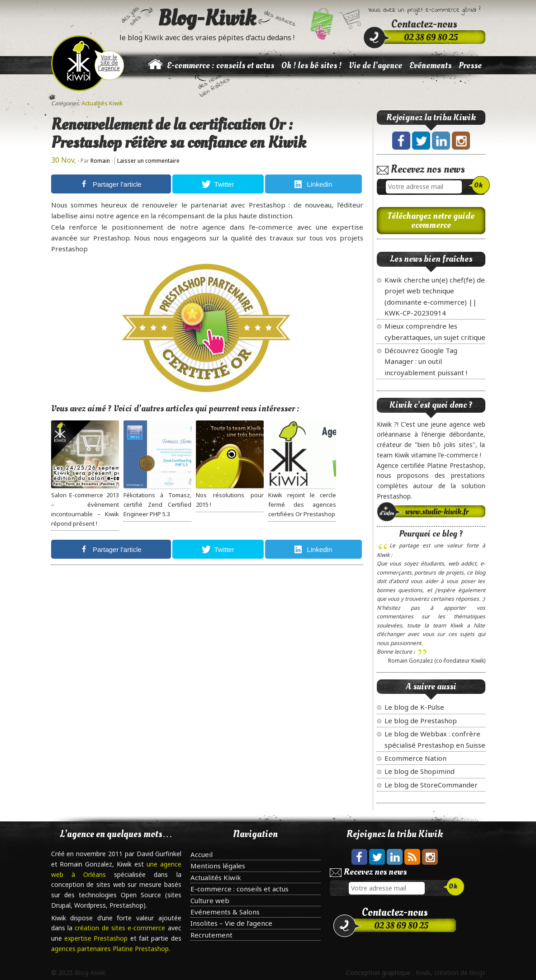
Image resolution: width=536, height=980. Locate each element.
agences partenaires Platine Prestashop (110, 949)
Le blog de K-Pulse (414, 707)
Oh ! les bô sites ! (311, 66)
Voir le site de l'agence (109, 63)
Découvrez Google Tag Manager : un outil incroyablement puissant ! (426, 361)
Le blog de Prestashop (421, 721)
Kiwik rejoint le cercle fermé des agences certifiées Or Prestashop (302, 504)
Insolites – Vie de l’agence (231, 923)
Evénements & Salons (225, 912)
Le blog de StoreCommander (431, 785)
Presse (470, 66)
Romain (100, 161)
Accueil (202, 854)
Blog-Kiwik (207, 18)
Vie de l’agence (375, 66)
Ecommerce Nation (415, 758)
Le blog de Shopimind (420, 771)
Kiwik (423, 973)
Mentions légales (218, 866)
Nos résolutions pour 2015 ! (230, 500)
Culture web (210, 900)
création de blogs (460, 973)
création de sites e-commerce (121, 928)
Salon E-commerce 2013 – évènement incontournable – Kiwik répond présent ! (85, 509)
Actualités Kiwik (102, 103)
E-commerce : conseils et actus (221, 66)
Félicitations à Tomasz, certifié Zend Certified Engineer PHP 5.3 (157, 504)
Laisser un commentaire (148, 161)
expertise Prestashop (97, 938)
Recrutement (211, 935)
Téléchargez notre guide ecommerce (431, 221)
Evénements (430, 66)
